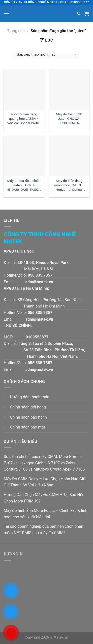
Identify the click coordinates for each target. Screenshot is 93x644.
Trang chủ (16, 31)
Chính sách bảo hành (28, 417)
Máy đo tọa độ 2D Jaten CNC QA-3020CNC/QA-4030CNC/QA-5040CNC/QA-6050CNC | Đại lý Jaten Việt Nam (69, 119)
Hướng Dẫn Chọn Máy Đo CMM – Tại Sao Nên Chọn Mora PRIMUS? (44, 498)
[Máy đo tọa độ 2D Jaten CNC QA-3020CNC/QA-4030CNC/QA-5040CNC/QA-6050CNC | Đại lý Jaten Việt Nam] (69, 89)
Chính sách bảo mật (28, 427)
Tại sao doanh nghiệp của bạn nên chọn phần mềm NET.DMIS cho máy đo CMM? (44, 530)
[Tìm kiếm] (79, 14)
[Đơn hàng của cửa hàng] (46, 55)
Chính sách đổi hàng (28, 407)
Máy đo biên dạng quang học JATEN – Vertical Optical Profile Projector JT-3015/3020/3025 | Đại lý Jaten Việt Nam (24, 119)
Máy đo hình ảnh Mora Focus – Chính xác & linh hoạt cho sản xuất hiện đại (46, 514)
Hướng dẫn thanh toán (30, 397)
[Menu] (7, 13)
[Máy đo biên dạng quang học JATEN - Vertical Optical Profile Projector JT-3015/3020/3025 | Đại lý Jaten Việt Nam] (24, 89)
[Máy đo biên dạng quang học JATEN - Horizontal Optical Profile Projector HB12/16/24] (69, 156)
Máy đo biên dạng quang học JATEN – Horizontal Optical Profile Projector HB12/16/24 (69, 185)
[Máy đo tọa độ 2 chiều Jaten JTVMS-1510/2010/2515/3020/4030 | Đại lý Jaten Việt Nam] (24, 156)
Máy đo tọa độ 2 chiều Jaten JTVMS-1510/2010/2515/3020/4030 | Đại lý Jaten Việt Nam (24, 185)
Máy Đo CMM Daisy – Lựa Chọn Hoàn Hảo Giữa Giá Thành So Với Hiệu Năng (46, 482)
